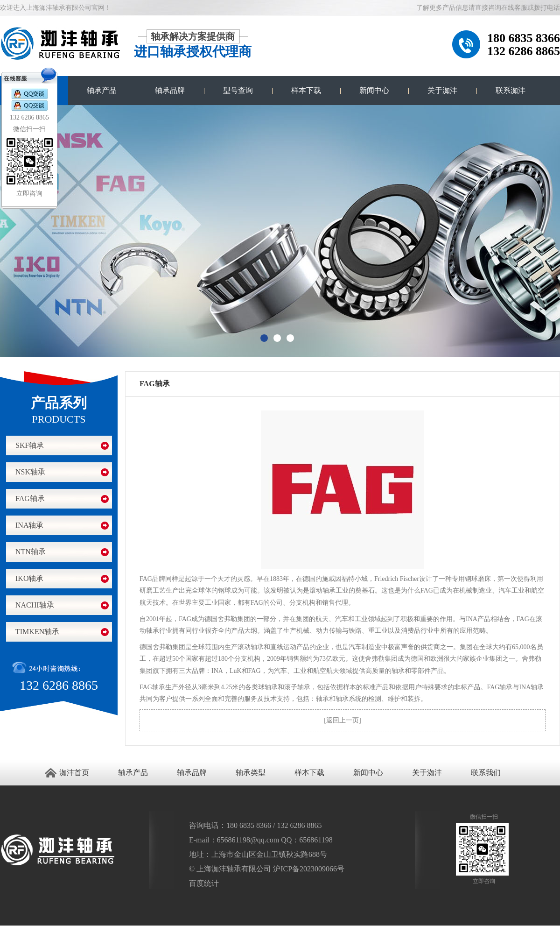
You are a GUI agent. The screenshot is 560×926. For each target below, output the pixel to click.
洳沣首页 (74, 773)
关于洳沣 (442, 90)
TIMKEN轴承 (37, 632)
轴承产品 (102, 90)
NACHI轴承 (35, 605)
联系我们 (486, 773)
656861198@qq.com (248, 840)
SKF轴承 (30, 445)
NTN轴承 (31, 552)
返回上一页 (343, 720)
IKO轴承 (29, 578)
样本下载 (306, 90)
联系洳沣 (511, 90)
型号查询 (238, 90)
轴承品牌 (170, 90)
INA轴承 (29, 525)
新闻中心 (374, 90)
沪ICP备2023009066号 (309, 869)
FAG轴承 (30, 498)
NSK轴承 (30, 472)
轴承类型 (251, 773)
